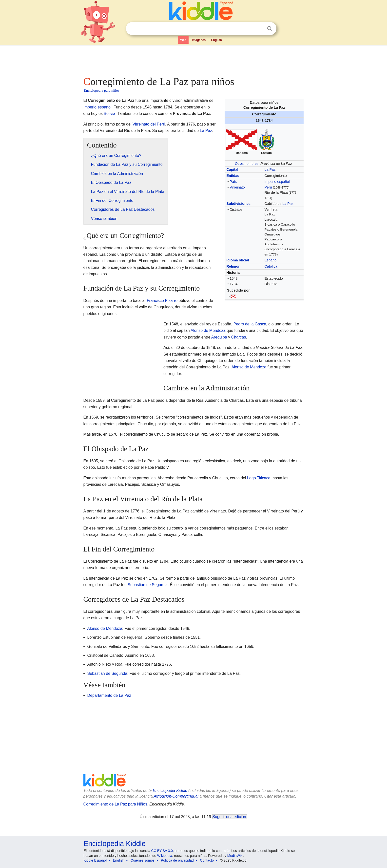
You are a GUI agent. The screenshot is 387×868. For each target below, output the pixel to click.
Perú (268, 187)
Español (271, 260)
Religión (233, 266)
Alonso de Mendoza (208, 330)
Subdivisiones (238, 204)
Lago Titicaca (259, 478)
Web (183, 40)
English (217, 40)
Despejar (259, 29)
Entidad (233, 176)
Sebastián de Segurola (148, 585)
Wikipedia (165, 856)
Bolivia (109, 114)
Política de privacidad (177, 860)
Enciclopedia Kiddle (170, 791)
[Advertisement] (193, 59)
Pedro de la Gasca (250, 324)
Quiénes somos (143, 860)
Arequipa (219, 337)
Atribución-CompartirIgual (176, 796)
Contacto (207, 860)
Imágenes (199, 40)
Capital (232, 169)
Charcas (239, 337)
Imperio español (277, 182)
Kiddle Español (95, 860)
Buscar (270, 29)
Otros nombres (247, 164)
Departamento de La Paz (109, 695)
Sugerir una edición (229, 817)
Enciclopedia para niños (102, 90)
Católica (271, 266)
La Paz (270, 169)
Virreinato (237, 187)
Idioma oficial (238, 260)
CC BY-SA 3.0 (162, 851)
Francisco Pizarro (162, 301)
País (233, 182)
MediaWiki (235, 856)
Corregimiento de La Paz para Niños (115, 804)
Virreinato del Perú (149, 124)
